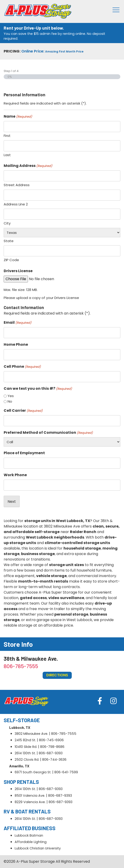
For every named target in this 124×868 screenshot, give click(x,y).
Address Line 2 (16, 204)
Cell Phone (22, 366)
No (10, 401)
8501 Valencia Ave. (30, 796)
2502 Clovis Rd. (27, 760)
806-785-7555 (21, 666)
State (9, 241)
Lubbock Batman (29, 835)
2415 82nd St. (25, 740)
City (7, 223)
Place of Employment (24, 453)
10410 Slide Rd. (26, 747)
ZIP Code (11, 260)
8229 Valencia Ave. (30, 802)
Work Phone (15, 475)
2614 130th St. (25, 753)
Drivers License (18, 271)
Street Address (17, 185)
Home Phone (16, 344)
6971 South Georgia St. (33, 772)
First (7, 136)
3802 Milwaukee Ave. (31, 734)
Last (7, 155)
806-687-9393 (51, 753)
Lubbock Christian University (38, 848)
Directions (57, 675)
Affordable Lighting (31, 842)
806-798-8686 (52, 747)
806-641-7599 (66, 772)
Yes (11, 396)
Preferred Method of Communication (48, 433)
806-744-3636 (54, 760)
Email (18, 322)
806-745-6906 (51, 740)
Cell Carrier (23, 411)
